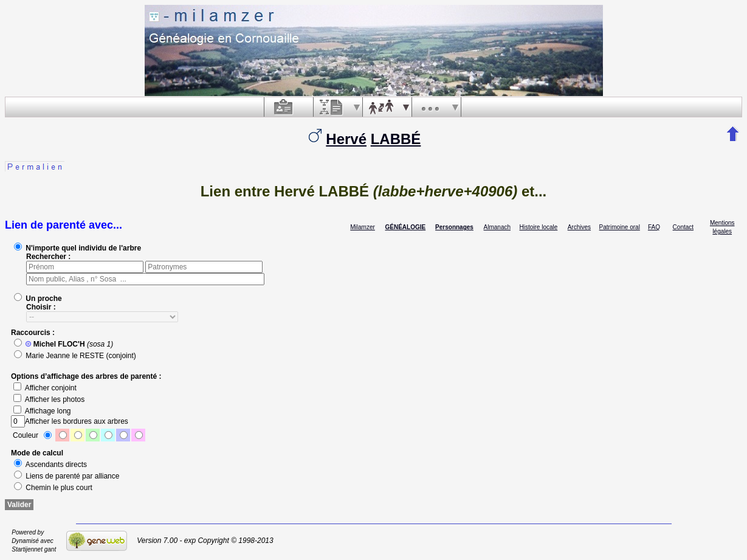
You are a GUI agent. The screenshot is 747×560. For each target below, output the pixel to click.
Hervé (346, 139)
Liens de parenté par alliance (67, 476)
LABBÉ (396, 139)
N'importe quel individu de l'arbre (77, 248)
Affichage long (42, 411)
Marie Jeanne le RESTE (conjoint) (75, 356)
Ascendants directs (50, 465)
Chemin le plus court (53, 488)
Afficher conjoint (45, 388)
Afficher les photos (49, 399)
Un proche (38, 299)
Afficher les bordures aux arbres (70, 421)
